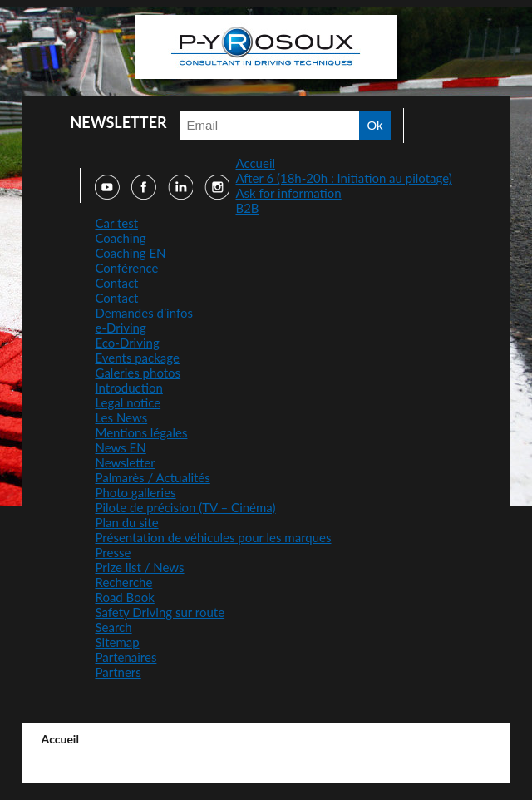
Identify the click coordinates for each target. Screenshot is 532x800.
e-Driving (120, 328)
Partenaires (126, 657)
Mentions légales (141, 432)
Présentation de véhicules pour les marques (213, 537)
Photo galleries (135, 492)
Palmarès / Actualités (152, 477)
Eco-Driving (127, 343)
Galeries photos (138, 373)
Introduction (128, 388)
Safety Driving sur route (160, 612)
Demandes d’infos (144, 313)
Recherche (123, 582)
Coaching (120, 238)
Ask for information (288, 193)
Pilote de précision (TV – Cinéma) (185, 507)
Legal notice (128, 402)
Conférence (126, 268)
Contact (116, 283)
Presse (113, 552)
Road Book (124, 597)
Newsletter (125, 462)
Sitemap (117, 642)
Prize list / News (139, 567)
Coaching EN (130, 253)
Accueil (255, 163)
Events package (137, 358)
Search (113, 627)
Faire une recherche (418, 126)
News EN (120, 447)
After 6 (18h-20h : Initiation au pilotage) (343, 178)
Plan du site (126, 522)
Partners (118, 672)
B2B (247, 208)
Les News (121, 417)
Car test (116, 223)
